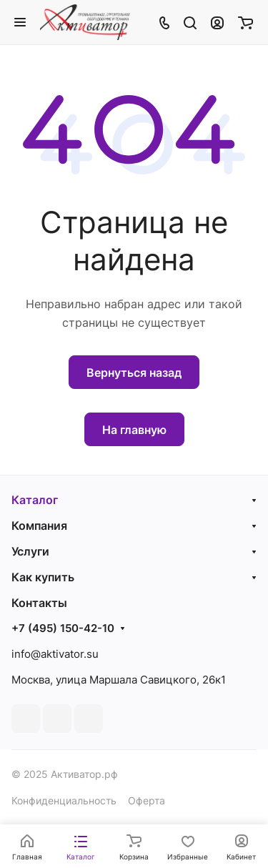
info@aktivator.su (55, 654)
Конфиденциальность (64, 800)
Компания (39, 526)
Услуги (30, 551)
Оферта (147, 800)
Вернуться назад (134, 373)
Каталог (35, 500)
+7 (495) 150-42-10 (63, 628)
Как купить (43, 577)
